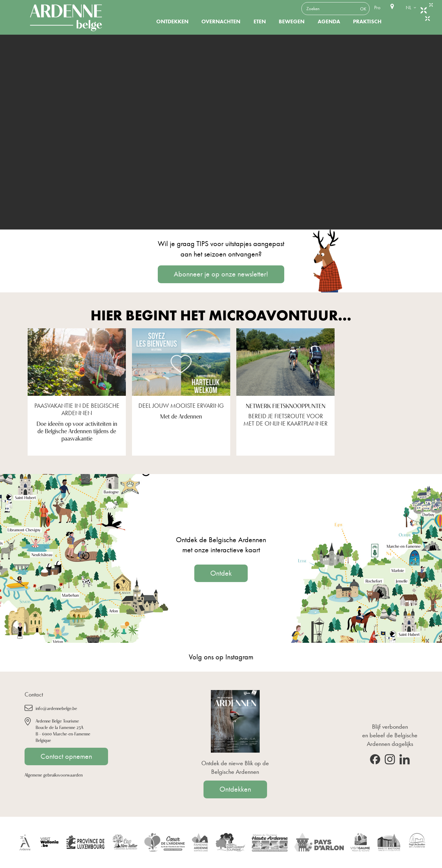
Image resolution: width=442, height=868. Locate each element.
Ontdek (221, 573)
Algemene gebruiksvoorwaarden (54, 775)
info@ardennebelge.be (56, 708)
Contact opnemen (66, 756)
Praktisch (367, 21)
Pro (377, 8)
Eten (260, 21)
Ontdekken (172, 21)
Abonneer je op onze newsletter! (221, 274)
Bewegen (292, 21)
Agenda (329, 21)
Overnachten (221, 21)
